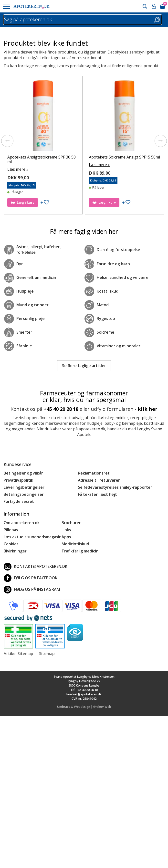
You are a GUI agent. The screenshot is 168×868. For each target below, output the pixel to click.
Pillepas (11, 530)
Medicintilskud (75, 544)
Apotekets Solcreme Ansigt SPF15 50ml (125, 157)
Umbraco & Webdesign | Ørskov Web (84, 707)
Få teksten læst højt (97, 494)
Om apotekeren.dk (22, 523)
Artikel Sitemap (18, 654)
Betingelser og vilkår (23, 473)
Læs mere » (19, 169)
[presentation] (7, 141)
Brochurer (71, 523)
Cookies (11, 544)
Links (66, 530)
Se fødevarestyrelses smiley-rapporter (115, 487)
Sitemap (47, 654)
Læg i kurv (24, 202)
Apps (66, 537)
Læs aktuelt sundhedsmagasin (33, 537)
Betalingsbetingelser (24, 494)
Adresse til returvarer (99, 480)
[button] (6, 6)
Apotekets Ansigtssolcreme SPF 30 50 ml (42, 159)
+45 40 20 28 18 (61, 409)
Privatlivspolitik (18, 480)
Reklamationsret (94, 473)
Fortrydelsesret (19, 501)
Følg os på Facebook (31, 578)
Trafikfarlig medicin (80, 551)
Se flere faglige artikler (84, 366)
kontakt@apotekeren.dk (36, 567)
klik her (148, 409)
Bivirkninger (15, 551)
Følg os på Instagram (32, 590)
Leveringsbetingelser (24, 487)
